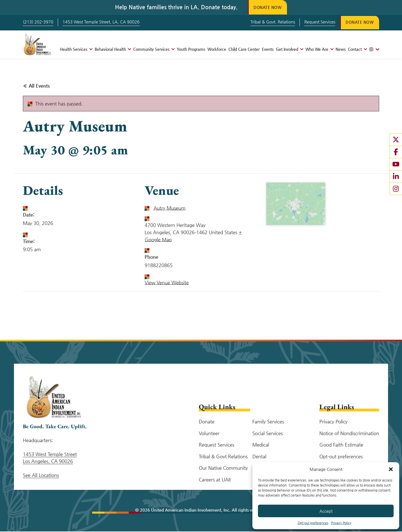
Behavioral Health (110, 50)
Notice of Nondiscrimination (349, 434)
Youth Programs (191, 50)
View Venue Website (167, 283)
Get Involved (287, 50)
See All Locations (41, 476)
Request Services (316, 22)
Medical (261, 445)
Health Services (74, 50)
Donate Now (269, 7)
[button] (391, 469)
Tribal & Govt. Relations (269, 22)
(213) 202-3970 (38, 22)
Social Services (268, 434)
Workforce (217, 50)
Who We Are (317, 50)
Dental (259, 457)
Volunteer (209, 434)
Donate (207, 422)
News (341, 50)
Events (268, 50)
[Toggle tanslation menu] (374, 50)
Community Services (151, 50)
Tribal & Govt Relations (223, 457)
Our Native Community (223, 468)
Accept (326, 511)
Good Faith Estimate (341, 445)
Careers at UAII (215, 480)
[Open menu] (90, 50)
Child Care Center (244, 50)
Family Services (268, 422)
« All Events (36, 86)
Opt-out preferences (313, 523)
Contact (355, 50)
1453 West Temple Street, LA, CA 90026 (101, 22)
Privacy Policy (341, 523)
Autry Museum (169, 209)
